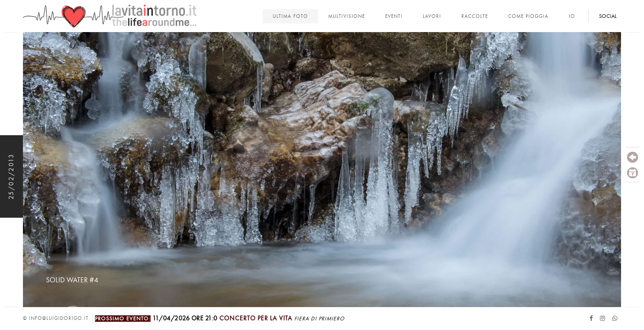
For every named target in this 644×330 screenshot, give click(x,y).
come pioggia (528, 16)
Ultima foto (290, 16)
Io (572, 16)
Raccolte (475, 16)
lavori (432, 16)
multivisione (347, 16)
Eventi (394, 16)
